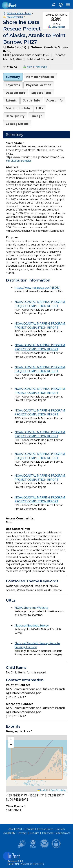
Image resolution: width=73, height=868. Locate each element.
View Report (58, 27)
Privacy (23, 833)
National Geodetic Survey (32, 625)
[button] (11, 740)
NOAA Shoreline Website (31, 608)
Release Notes (45, 829)
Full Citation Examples (19, 161)
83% (56, 19)
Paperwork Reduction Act (56, 833)
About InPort (15, 829)
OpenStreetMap (58, 790)
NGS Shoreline (15, 17)
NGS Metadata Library (19, 13)
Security (34, 833)
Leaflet (42, 790)
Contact (30, 829)
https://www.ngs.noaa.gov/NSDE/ (37, 288)
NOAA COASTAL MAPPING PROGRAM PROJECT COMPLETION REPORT (40, 304)
